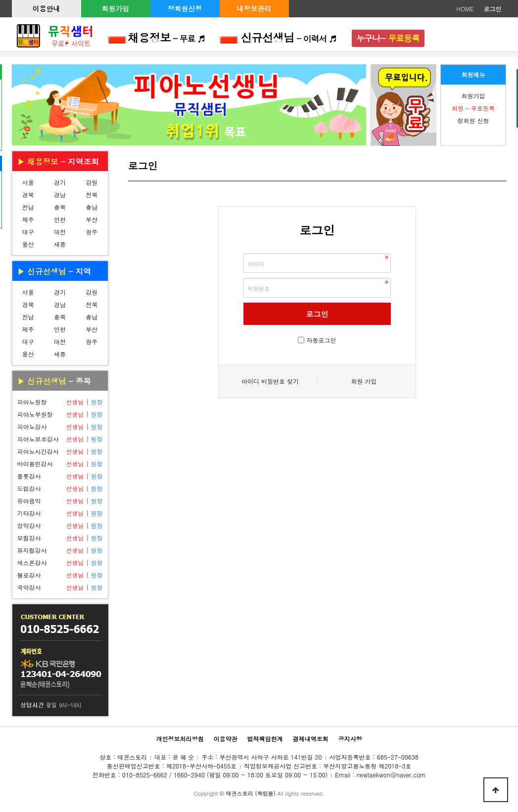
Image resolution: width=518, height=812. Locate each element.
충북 (60, 207)
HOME (465, 9)
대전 (60, 232)
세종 (60, 244)
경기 (60, 182)
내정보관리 (254, 8)
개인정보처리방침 (180, 739)
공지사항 (350, 739)
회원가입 (116, 8)
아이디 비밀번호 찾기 (270, 381)
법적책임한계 (265, 739)
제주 (28, 219)
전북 (92, 195)
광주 (92, 232)
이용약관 (225, 739)
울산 (28, 244)
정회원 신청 (473, 120)
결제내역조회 (311, 739)
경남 (60, 195)
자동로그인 (322, 340)
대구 (28, 232)
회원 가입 (364, 381)
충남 (92, 207)
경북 (28, 195)
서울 (28, 182)
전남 (28, 207)
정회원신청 (185, 8)
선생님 (75, 402)
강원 (92, 182)
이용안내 (47, 8)
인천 (60, 219)
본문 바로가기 (0, 0)
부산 (92, 219)
